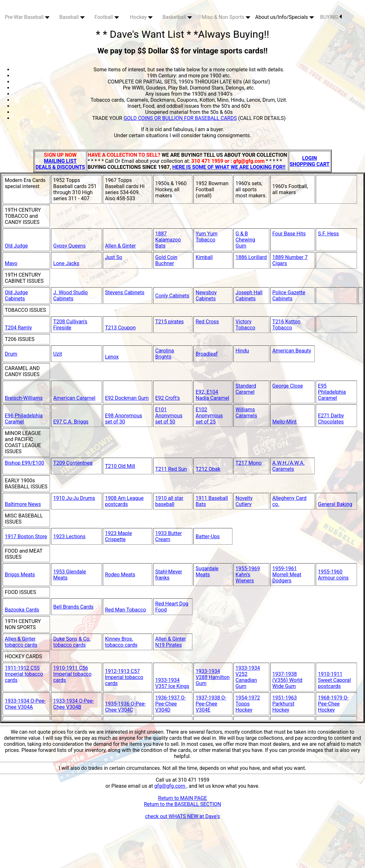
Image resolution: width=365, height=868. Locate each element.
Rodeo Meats (120, 575)
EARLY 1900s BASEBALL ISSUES (26, 484)
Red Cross (207, 322)
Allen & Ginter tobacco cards (21, 642)
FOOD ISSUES (20, 592)
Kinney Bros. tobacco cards (121, 642)
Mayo (11, 263)
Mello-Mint (285, 422)
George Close (288, 386)
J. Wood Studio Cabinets (70, 296)
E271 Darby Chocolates (331, 419)
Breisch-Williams (24, 398)
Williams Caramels (247, 413)
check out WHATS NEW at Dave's (182, 816)
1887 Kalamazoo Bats (168, 240)
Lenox (112, 357)
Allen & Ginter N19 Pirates (171, 642)
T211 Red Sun (171, 469)
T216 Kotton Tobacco (287, 325)
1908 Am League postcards (124, 501)
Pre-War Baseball (27, 17)
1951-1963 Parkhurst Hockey (285, 704)
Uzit (57, 354)
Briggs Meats (20, 575)
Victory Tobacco (245, 325)
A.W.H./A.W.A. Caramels (289, 466)
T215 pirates (170, 322)
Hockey (142, 17)
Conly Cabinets (172, 296)
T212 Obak (208, 469)
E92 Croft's (168, 398)
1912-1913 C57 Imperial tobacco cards (124, 677)
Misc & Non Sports (226, 17)
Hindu (242, 351)
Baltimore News (23, 504)
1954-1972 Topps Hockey (248, 704)
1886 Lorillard (251, 257)
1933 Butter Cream (169, 536)
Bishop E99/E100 (24, 463)
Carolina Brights (165, 354)
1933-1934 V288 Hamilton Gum (213, 677)
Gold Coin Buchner (166, 260)
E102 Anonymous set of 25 (209, 416)
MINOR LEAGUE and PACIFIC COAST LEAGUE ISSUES (23, 442)
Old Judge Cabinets (16, 296)
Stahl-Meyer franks (169, 575)
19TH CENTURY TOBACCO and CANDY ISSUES (23, 216)
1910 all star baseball (169, 501)
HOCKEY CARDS (23, 656)
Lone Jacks (66, 263)
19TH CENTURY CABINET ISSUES (24, 278)
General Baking (335, 504)
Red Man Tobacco (126, 610)
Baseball (72, 17)
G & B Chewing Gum (245, 240)
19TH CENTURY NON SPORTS (23, 624)
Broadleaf (207, 354)
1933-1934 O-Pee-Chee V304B (73, 704)
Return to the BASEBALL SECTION (182, 804)
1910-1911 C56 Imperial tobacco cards (72, 674)
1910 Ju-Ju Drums (74, 498)
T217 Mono (249, 463)
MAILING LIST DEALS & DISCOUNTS (60, 164)
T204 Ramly (18, 328)
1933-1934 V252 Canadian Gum (248, 677)
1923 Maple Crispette (118, 536)
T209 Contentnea (73, 463)
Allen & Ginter (120, 246)
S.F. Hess (328, 234)
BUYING (331, 17)
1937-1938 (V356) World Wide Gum (288, 680)
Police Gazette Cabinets (289, 296)
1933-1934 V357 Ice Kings (172, 683)
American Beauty (292, 351)
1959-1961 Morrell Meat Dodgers (287, 575)
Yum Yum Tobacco (207, 237)
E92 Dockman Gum (127, 398)
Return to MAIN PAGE (182, 798)
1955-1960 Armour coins (333, 575)
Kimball (204, 257)
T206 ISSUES (20, 339)
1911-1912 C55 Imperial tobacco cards (24, 674)
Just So (114, 257)
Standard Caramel (246, 389)
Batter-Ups (208, 537)
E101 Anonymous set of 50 (169, 416)
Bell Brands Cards (73, 607)
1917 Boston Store (26, 537)
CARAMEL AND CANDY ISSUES (22, 371)
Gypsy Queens (69, 246)
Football (107, 17)
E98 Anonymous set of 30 (124, 419)
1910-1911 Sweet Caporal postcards (334, 680)
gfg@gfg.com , (171, 786)
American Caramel (74, 398)
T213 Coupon (120, 328)
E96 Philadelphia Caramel (24, 419)
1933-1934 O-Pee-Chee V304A (25, 704)
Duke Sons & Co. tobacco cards (72, 642)
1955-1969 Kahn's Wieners (248, 575)
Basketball (177, 17)
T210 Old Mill (120, 466)
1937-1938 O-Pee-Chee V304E (211, 704)
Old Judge (16, 246)
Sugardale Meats (207, 572)
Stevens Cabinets (125, 292)
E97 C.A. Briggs (71, 422)
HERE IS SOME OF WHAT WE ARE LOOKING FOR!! (229, 167)
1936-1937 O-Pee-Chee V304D (171, 704)
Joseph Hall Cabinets (249, 296)
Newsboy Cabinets (206, 296)
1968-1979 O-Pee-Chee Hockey (333, 704)
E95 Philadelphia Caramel (332, 392)
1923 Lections (69, 537)
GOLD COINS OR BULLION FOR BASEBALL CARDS (180, 118)
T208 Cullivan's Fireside (70, 325)
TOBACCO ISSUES (25, 310)
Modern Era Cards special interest (25, 183)
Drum (11, 354)
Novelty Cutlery (244, 501)
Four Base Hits (289, 234)
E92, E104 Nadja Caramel (212, 395)
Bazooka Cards (22, 610)
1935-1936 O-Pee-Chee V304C (125, 707)
